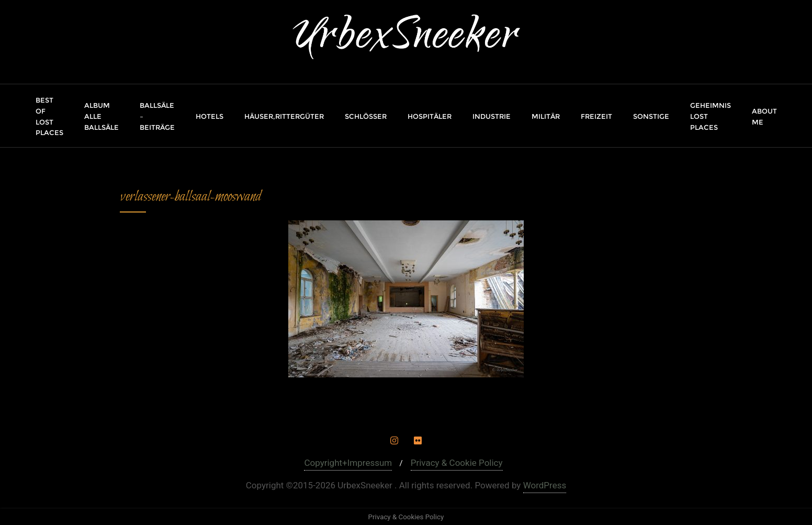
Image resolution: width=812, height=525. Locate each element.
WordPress (545, 485)
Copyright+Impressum (348, 463)
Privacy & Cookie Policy (457, 463)
